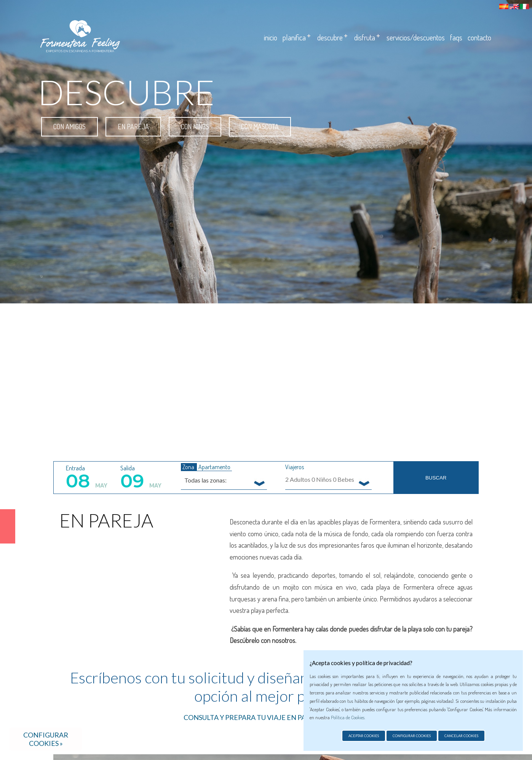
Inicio (271, 37)
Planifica (294, 37)
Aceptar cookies (364, 736)
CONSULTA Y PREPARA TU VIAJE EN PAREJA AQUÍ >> (266, 717)
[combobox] (224, 480)
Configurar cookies (412, 736)
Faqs (456, 37)
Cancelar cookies (461, 736)
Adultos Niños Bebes (320, 479)
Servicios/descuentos (416, 37)
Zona (189, 467)
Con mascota (260, 127)
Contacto (479, 37)
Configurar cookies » (46, 739)
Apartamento (214, 467)
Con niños (195, 127)
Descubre (330, 37)
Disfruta (365, 37)
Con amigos (69, 127)
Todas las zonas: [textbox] (205, 480)
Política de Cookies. (348, 717)
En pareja (133, 127)
